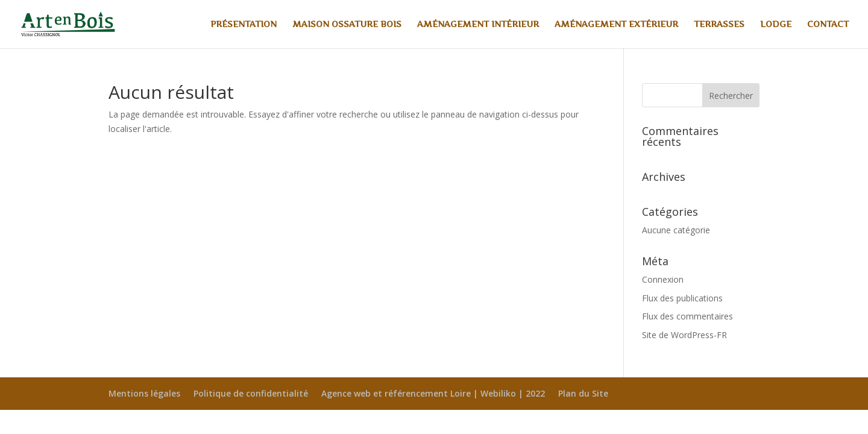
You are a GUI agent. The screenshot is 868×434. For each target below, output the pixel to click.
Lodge (776, 24)
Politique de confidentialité (251, 393)
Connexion (663, 279)
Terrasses (719, 24)
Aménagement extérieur (616, 24)
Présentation (244, 24)
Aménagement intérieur (478, 24)
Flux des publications (682, 298)
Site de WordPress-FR (684, 335)
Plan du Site (583, 393)
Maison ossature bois (347, 24)
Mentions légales (144, 393)
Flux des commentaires (687, 316)
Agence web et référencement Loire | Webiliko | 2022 (433, 393)
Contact (828, 24)
